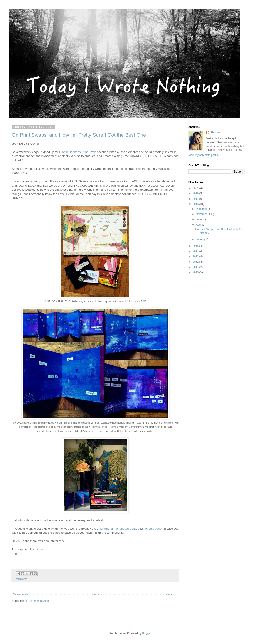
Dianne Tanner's (70, 152)
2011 (196, 267)
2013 (196, 257)
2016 (196, 204)
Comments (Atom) (39, 601)
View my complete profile (203, 155)
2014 (196, 251)
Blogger (147, 633)
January (201, 239)
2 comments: (21, 579)
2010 (196, 272)
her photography (125, 529)
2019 (196, 193)
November (203, 214)
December (203, 209)
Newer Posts (21, 594)
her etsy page (153, 529)
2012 (196, 262)
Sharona (216, 133)
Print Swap (89, 152)
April (199, 225)
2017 (196, 199)
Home (96, 594)
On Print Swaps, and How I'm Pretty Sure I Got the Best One (79, 135)
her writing (106, 529)
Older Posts (171, 594)
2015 (196, 246)
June (199, 219)
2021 (196, 188)
